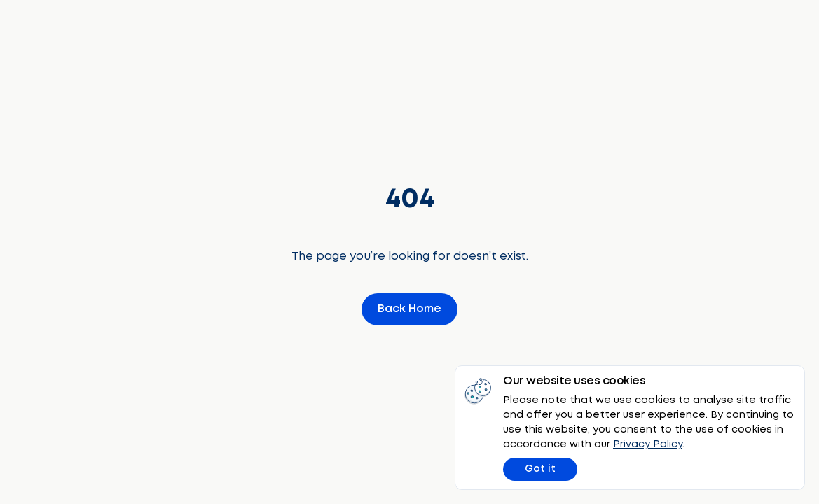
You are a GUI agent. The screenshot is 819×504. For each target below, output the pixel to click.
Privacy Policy (648, 444)
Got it (540, 469)
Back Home (409, 309)
